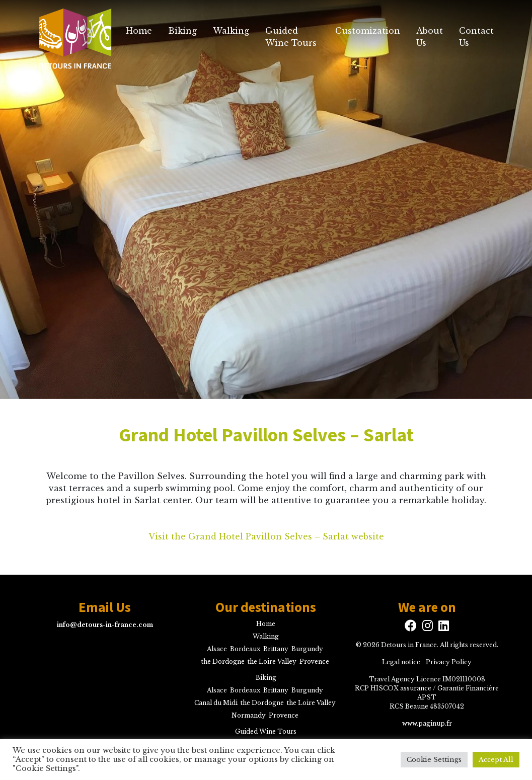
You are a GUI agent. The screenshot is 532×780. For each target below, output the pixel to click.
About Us (430, 37)
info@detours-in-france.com (105, 625)
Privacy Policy (449, 662)
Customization (368, 31)
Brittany (276, 649)
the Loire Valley (272, 661)
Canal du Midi (216, 703)
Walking (231, 31)
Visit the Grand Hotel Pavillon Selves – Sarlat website (266, 536)
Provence (314, 661)
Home (139, 31)
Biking (182, 31)
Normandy (249, 715)
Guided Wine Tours (291, 37)
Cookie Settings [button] (434, 760)
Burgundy (307, 649)
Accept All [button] (496, 760)
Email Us (105, 607)
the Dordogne (223, 661)
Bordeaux (245, 649)
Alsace (217, 649)
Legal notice (401, 662)
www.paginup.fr (427, 723)
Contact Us (476, 37)
